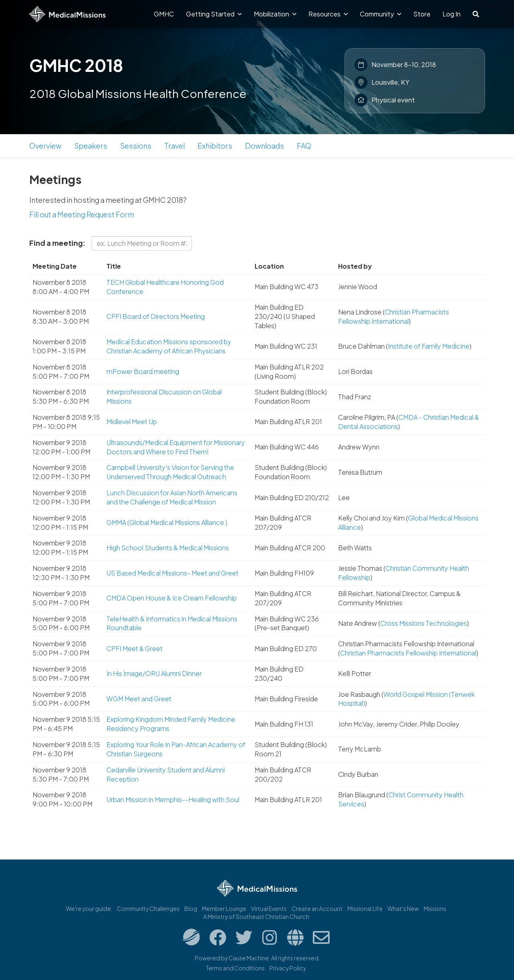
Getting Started (214, 14)
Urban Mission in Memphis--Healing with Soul (173, 799)
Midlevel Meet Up (132, 422)
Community (380, 14)
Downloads (264, 146)
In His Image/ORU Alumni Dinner (154, 673)
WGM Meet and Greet (139, 699)
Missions (435, 909)
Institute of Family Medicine (429, 346)
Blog (191, 909)
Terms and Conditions (235, 968)
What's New (403, 909)
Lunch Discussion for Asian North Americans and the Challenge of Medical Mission (172, 497)
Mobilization (275, 14)
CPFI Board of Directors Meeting (156, 316)
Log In (452, 14)
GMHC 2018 (76, 65)
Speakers (91, 146)
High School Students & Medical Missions (168, 548)
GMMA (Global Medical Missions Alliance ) (167, 522)
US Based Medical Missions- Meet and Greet (172, 573)
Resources (328, 14)
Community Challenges (148, 909)
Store (422, 14)
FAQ (304, 146)
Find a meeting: (57, 243)
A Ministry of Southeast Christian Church (256, 917)
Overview (45, 146)
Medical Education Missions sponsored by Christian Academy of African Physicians (169, 346)
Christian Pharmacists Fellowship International (394, 316)
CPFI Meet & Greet (135, 648)
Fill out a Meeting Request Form (82, 214)
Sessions (136, 146)
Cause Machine (249, 958)
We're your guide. (89, 909)
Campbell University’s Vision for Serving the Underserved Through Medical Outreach (170, 472)
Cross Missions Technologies (424, 623)
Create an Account (317, 909)
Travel (174, 146)
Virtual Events (269, 909)
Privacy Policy (288, 968)
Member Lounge (224, 909)
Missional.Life (365, 909)
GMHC (164, 14)
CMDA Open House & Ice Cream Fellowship (172, 598)
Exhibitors (215, 146)
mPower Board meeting (143, 371)
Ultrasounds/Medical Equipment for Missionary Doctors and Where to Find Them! (176, 447)
